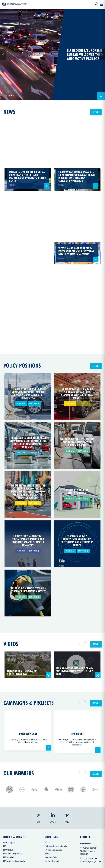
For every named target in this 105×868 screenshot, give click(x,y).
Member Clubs (51, 858)
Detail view (21, 403)
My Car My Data (10, 843)
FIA (5, 846)
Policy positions (22, 365)
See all (96, 112)
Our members (19, 773)
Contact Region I (52, 861)
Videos (11, 644)
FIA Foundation (10, 858)
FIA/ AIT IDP (8, 850)
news (9, 112)
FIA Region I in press (53, 850)
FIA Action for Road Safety (14, 861)
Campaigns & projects (29, 703)
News (47, 843)
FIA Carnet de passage (13, 854)
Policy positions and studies (56, 846)
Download (34, 403)
